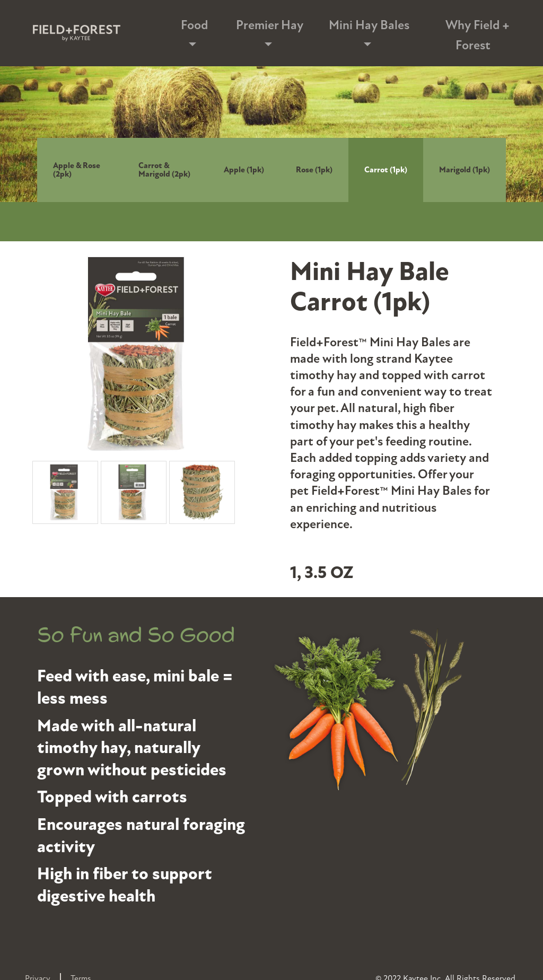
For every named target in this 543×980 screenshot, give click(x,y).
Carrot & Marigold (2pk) (164, 170)
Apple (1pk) (244, 170)
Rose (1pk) (314, 170)
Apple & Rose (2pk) (77, 170)
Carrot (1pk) (386, 170)
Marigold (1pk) (465, 170)
